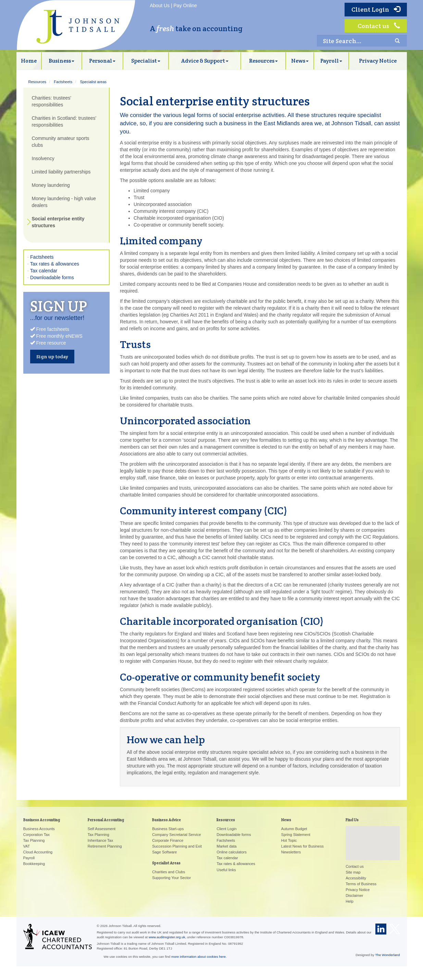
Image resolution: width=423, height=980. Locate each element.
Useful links (226, 870)
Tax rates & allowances (55, 264)
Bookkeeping (34, 864)
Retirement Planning (105, 846)
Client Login (376, 9)
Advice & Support (205, 61)
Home (29, 61)
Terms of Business (361, 884)
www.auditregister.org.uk (167, 937)
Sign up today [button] (52, 357)
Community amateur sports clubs (61, 142)
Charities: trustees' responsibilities (52, 101)
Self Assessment (102, 829)
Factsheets (63, 82)
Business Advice (166, 820)
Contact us (379, 26)
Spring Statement (296, 835)
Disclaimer (354, 895)
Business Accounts (39, 829)
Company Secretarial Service (176, 835)
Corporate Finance (168, 840)
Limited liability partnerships (61, 172)
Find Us (352, 820)
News (300, 61)
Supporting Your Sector (171, 878)
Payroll (331, 61)
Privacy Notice (378, 61)
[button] (373, 837)
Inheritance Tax (100, 840)
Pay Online (185, 5)
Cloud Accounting (38, 852)
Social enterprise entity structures (58, 222)
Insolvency (43, 158)
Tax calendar (44, 271)
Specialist (146, 61)
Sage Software (164, 852)
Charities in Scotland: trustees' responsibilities (64, 121)
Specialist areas (93, 82)
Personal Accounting (106, 820)
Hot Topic (289, 840)
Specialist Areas (166, 863)
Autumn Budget (294, 829)
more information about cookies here (198, 957)
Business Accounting (42, 820)
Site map (353, 872)
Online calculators (231, 852)
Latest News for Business (302, 846)
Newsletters (291, 852)
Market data (226, 846)
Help (350, 901)
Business (61, 61)
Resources (263, 61)
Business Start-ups (168, 829)
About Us (160, 5)
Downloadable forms (52, 278)
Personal (102, 61)
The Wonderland (387, 955)
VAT (27, 846)
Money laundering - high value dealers (64, 202)
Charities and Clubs (169, 872)
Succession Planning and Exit (177, 846)
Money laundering (51, 185)
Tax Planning (34, 840)
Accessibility (356, 878)
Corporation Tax (36, 835)
